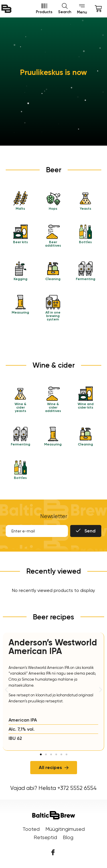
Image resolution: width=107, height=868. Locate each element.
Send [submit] (86, 531)
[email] (37, 531)
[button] (6, 690)
